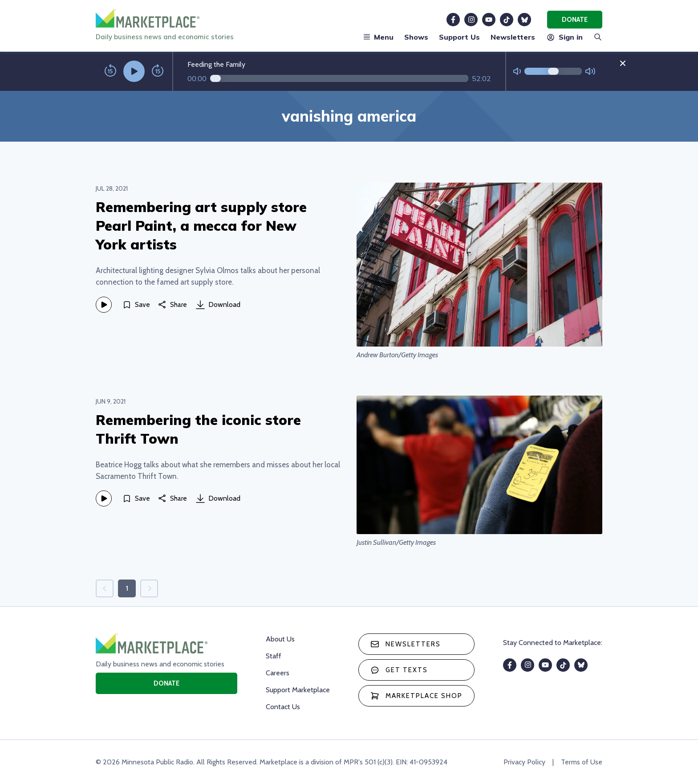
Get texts (399, 670)
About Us (280, 639)
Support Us (459, 37)
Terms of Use (582, 762)
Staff (274, 656)
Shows (416, 37)
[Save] (136, 305)
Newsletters (513, 37)
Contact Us (283, 707)
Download (218, 305)
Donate (575, 20)
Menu (378, 37)
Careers (278, 673)
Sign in (564, 37)
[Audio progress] (339, 78)
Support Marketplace (298, 690)
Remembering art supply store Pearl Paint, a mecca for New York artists (201, 226)
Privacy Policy (524, 762)
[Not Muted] (517, 71)
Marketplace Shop (416, 696)
